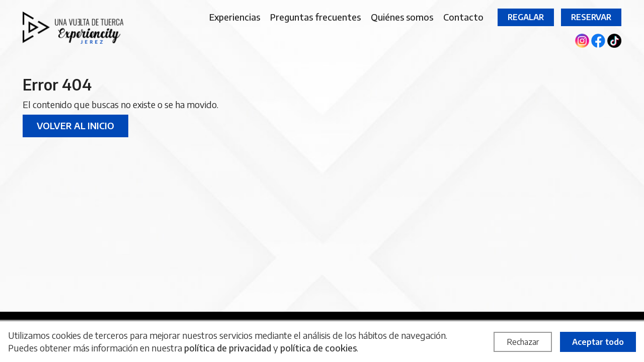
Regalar (526, 17)
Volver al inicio (75, 125)
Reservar (591, 17)
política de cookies (318, 348)
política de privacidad (228, 348)
